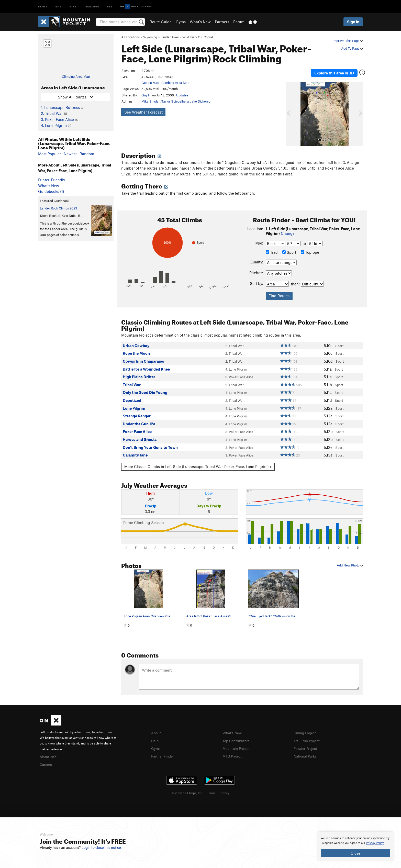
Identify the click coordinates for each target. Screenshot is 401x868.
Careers (46, 760)
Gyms (181, 22)
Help (155, 736)
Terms (211, 788)
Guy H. (146, 95)
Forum (239, 22)
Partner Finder (164, 751)
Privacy (225, 788)
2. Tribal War (52, 113)
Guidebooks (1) (51, 191)
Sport (289, 248)
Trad (272, 248)
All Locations (130, 37)
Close (355, 853)
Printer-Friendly (52, 180)
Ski (110, 6)
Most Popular (49, 154)
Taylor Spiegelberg (175, 101)
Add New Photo (350, 561)
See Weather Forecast (143, 112)
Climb (43, 6)
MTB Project (233, 751)
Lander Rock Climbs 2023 (59, 208)
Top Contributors (237, 736)
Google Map (150, 83)
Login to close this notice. (102, 848)
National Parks (306, 751)
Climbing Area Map (76, 76)
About (156, 729)
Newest (70, 154)
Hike (73, 6)
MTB (59, 6)
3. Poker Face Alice (57, 119)
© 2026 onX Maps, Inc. (187, 788)
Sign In (353, 22)
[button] (291, 110)
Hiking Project (306, 729)
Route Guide (161, 22)
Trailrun (92, 6)
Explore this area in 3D (339, 71)
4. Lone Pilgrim (54, 125)
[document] (355, 847)
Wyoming (150, 37)
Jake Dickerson (201, 101)
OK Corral (205, 37)
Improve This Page (348, 41)
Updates (182, 95)
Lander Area (170, 37)
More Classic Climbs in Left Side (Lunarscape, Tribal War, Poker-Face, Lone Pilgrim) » (198, 462)
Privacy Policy (375, 843)
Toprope (310, 248)
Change (288, 229)
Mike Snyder (151, 101)
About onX (49, 752)
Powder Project (307, 744)
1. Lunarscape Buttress (60, 107)
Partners (222, 22)
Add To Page (352, 48)
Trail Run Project (308, 736)
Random (87, 154)
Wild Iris (188, 37)
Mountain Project (237, 744)
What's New (200, 22)
